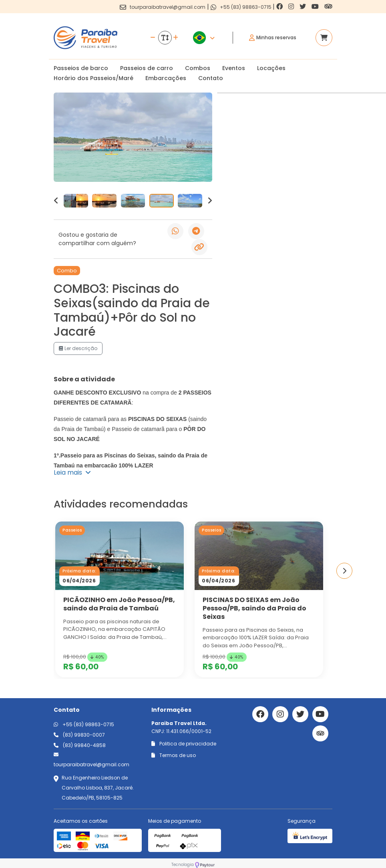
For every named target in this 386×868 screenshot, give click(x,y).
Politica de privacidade (184, 744)
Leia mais (72, 472)
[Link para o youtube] (316, 7)
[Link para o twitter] (304, 7)
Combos (198, 68)
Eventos (234, 68)
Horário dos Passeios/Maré (93, 78)
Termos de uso (174, 755)
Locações (271, 68)
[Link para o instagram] (292, 7)
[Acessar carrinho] (324, 38)
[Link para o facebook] (280, 7)
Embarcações (166, 78)
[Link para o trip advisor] (328, 7)
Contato (211, 78)
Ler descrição (78, 348)
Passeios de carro (147, 68)
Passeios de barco (81, 68)
